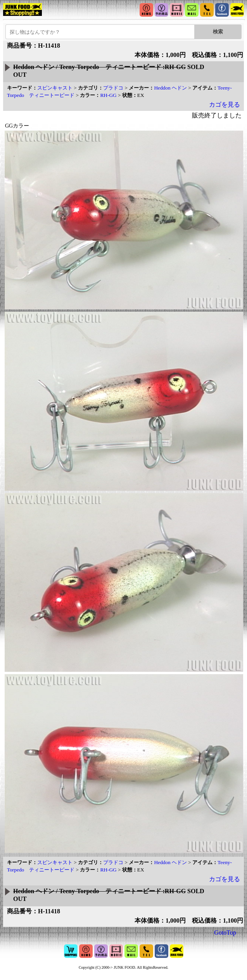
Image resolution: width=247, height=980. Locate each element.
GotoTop (225, 933)
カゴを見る (225, 104)
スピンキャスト (55, 88)
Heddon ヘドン (170, 88)
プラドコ (113, 88)
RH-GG (108, 95)
